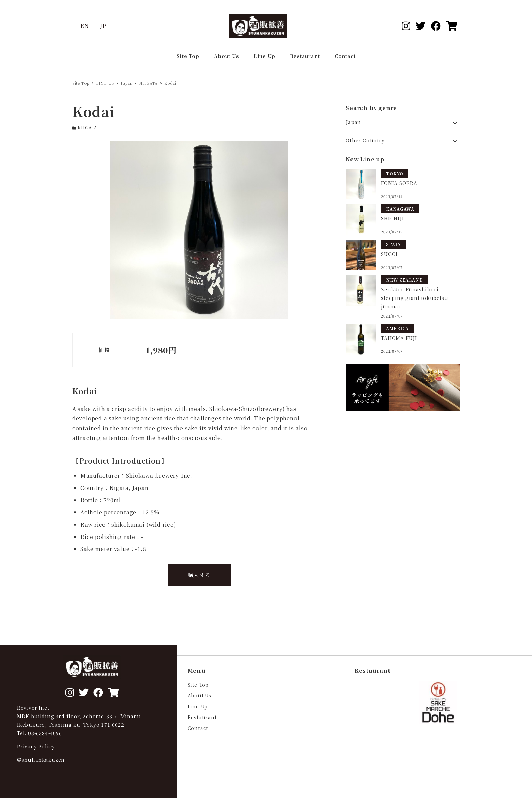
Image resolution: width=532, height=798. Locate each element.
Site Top (198, 685)
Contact (198, 728)
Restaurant (202, 717)
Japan (353, 122)
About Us (199, 695)
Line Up (198, 706)
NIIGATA (88, 128)
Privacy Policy (36, 746)
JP (103, 26)
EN (85, 26)
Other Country (365, 140)
